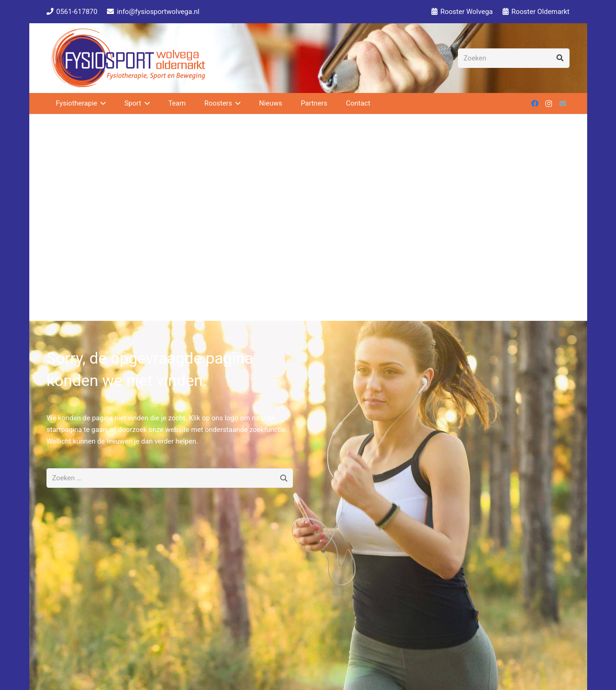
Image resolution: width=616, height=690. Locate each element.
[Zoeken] (514, 58)
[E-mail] (563, 104)
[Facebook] (535, 104)
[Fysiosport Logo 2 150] (128, 58)
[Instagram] (549, 104)
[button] (101, 103)
